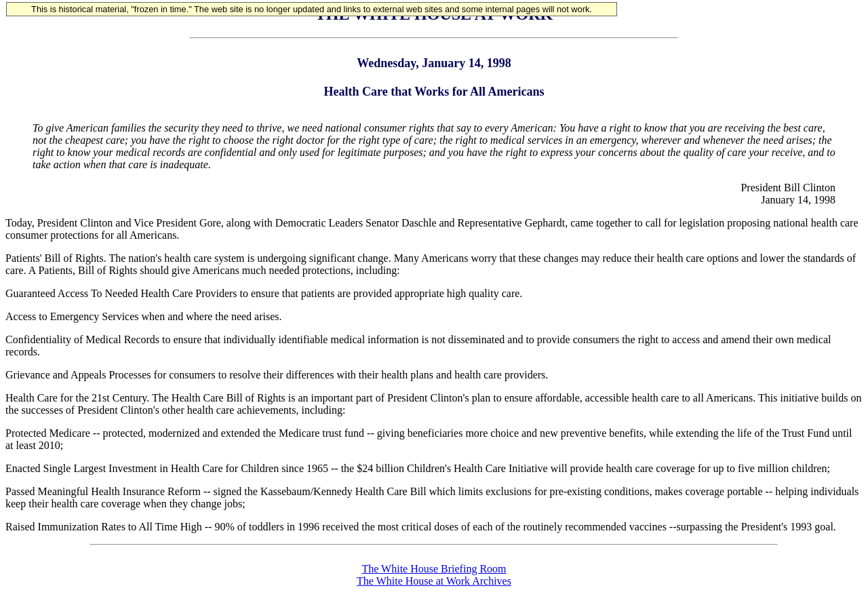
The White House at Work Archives (434, 581)
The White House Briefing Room (434, 569)
